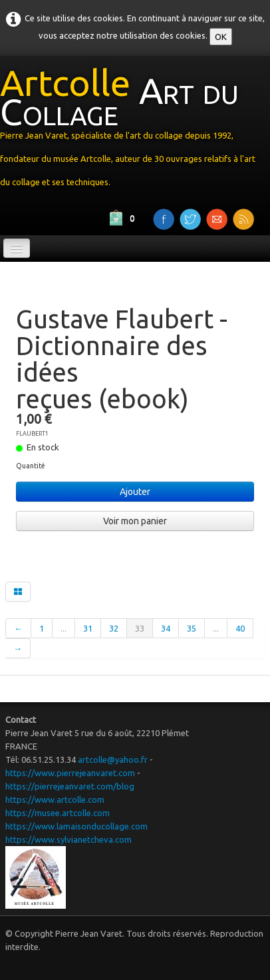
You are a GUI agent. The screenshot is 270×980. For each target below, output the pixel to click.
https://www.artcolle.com (55, 799)
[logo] (135, 130)
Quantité (30, 466)
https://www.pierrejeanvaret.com (70, 773)
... (64, 628)
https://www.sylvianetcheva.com (68, 839)
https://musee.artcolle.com (58, 813)
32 (114, 628)
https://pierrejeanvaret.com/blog (70, 786)
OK (221, 37)
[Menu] (17, 248)
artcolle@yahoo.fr (113, 759)
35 (192, 628)
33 (140, 628)
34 (166, 628)
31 (88, 628)
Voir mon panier (135, 521)
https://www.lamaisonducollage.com (76, 826)
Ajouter (135, 492)
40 (240, 628)
